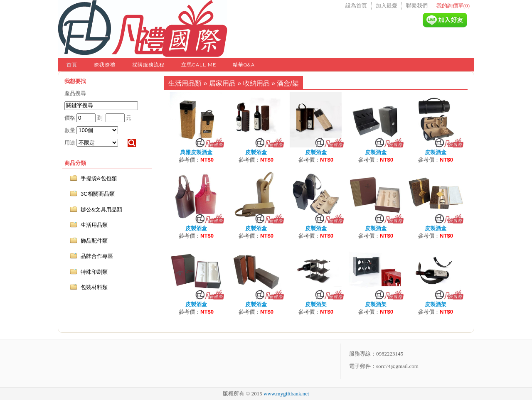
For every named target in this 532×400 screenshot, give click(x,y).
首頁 (72, 65)
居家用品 (222, 83)
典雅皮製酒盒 (196, 152)
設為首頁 (356, 6)
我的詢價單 (453, 6)
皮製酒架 (316, 304)
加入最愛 (387, 6)
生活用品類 (185, 83)
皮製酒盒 (256, 152)
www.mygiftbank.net (286, 394)
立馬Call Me (199, 65)
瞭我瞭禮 (105, 65)
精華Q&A (244, 65)
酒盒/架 (288, 83)
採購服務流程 (148, 65)
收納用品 (256, 83)
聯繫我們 (417, 6)
